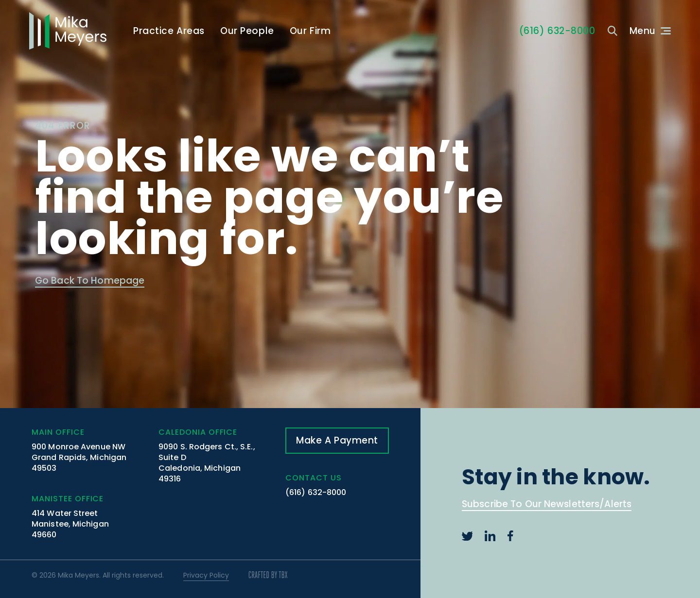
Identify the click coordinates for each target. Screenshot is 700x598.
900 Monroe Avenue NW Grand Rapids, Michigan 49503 (79, 457)
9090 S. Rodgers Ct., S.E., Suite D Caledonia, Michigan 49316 (207, 463)
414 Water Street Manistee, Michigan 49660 (70, 524)
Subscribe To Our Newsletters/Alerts (547, 505)
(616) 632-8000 (316, 492)
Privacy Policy (206, 575)
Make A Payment (337, 440)
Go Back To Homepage (90, 282)
